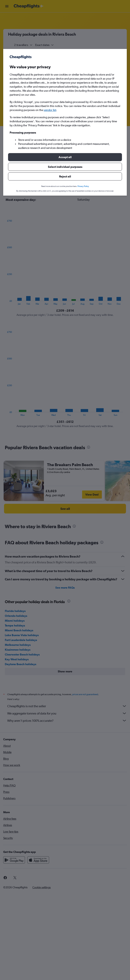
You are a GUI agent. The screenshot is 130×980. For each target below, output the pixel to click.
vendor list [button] (50, 110)
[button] (65, 157)
